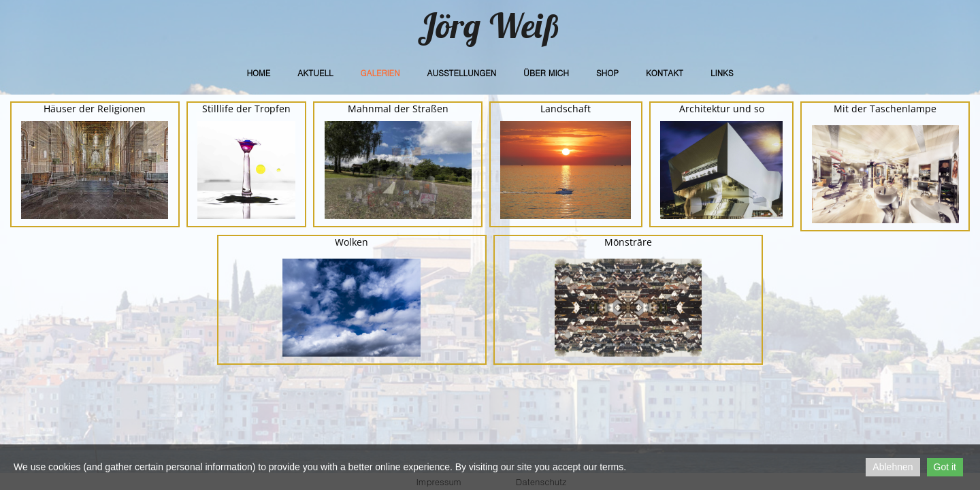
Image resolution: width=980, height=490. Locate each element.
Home (258, 72)
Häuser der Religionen (95, 109)
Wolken (352, 242)
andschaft (568, 109)
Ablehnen (893, 467)
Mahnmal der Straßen (398, 109)
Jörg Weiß (490, 26)
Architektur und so (722, 109)
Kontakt (665, 72)
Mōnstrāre (628, 242)
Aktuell (315, 72)
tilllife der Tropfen (249, 109)
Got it (945, 467)
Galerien (380, 72)
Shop (607, 72)
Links (722, 72)
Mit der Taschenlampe (885, 109)
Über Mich (546, 72)
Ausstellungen (462, 72)
